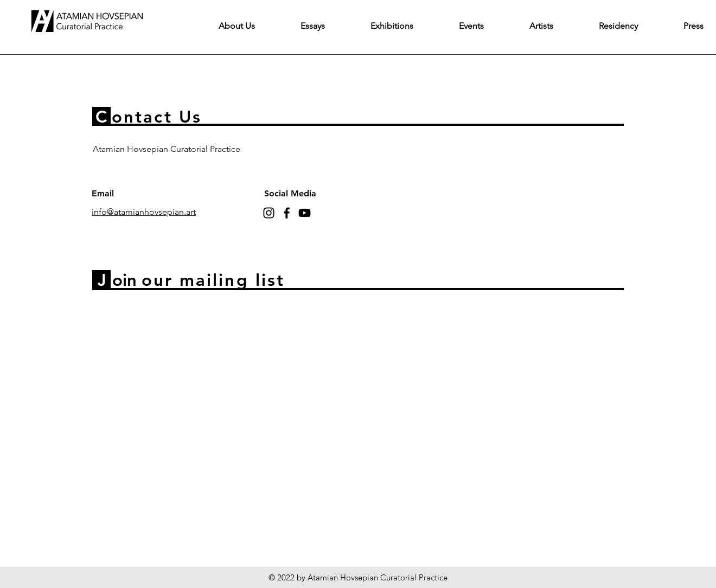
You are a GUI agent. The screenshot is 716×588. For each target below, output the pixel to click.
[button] (313, 26)
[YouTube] (305, 213)
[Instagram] (269, 213)
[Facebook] (287, 213)
